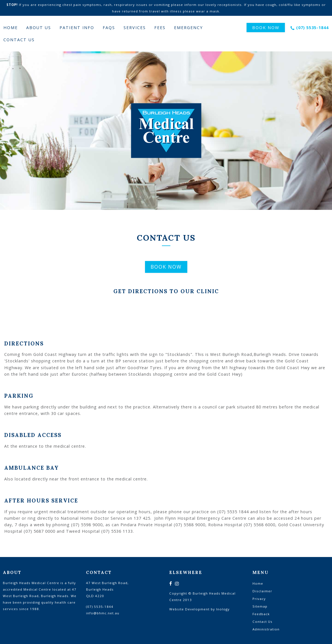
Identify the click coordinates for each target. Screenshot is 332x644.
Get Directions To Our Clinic (166, 291)
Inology (223, 609)
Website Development (189, 609)
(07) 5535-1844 (312, 28)
